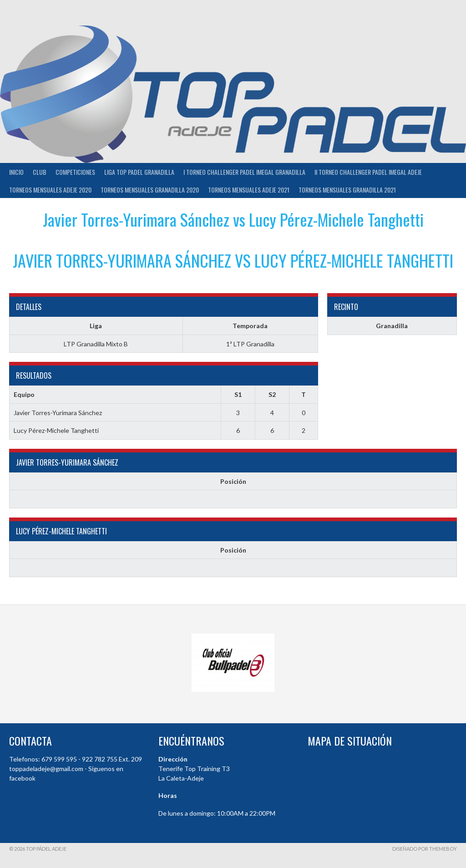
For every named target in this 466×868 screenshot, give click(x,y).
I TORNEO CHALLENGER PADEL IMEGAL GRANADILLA (244, 172)
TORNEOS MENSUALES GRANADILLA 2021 (347, 190)
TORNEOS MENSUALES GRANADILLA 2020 (150, 190)
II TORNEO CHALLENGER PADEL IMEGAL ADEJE (368, 172)
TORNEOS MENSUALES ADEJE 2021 (249, 190)
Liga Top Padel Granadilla (139, 172)
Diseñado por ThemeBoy (425, 849)
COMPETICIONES (75, 172)
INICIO (16, 172)
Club (40, 172)
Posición (233, 481)
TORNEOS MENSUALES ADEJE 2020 (50, 190)
